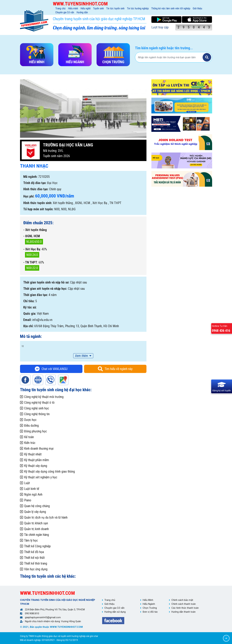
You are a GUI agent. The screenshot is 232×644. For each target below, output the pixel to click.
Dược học (30, 420)
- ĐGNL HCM (32, 236)
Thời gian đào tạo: (36, 295)
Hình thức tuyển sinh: (38, 203)
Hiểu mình (73, 8)
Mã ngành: (30, 177)
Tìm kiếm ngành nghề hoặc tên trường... (164, 48)
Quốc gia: (30, 314)
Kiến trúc (30, 443)
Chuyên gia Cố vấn (65, 12)
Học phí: (29, 196)
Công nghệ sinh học (37, 408)
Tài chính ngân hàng (37, 535)
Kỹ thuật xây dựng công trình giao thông (50, 471)
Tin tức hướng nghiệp (138, 8)
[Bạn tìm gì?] (169, 57)
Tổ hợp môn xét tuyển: (38, 209)
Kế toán (29, 437)
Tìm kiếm (207, 57)
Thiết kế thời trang (36, 563)
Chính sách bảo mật (182, 600)
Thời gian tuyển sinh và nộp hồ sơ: (46, 282)
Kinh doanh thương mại (39, 448)
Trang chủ (60, 8)
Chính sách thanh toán (184, 604)
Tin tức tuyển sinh (115, 8)
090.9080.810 (32, 613)
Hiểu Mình (148, 600)
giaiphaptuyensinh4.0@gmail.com (43, 617)
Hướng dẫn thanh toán (183, 612)
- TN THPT (30, 262)
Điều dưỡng (31, 426)
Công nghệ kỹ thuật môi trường (44, 397)
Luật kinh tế (32, 489)
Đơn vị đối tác (150, 612)
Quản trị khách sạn (36, 523)
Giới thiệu (197, 8)
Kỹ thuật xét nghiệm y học (41, 477)
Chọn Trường (150, 608)
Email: (27, 320)
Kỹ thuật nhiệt (33, 454)
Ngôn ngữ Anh (33, 494)
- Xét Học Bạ (32, 249)
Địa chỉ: (28, 326)
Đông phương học (35, 431)
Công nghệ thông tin (37, 414)
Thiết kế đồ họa (34, 552)
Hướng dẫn (82, 12)
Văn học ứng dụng (36, 569)
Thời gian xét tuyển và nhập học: (45, 289)
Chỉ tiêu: (29, 301)
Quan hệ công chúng (37, 506)
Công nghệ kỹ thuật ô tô (39, 403)
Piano (28, 500)
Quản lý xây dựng (35, 512)
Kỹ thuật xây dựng (36, 466)
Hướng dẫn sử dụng (115, 612)
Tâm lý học (31, 540)
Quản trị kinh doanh (36, 529)
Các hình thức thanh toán (185, 608)
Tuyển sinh (98, 8)
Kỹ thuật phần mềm (37, 460)
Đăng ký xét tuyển (222, 390)
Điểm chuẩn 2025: (38, 223)
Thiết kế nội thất (34, 558)
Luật (27, 483)
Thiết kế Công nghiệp (37, 546)
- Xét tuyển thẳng (35, 230)
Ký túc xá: (30, 307)
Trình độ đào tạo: (35, 183)
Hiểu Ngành (149, 604)
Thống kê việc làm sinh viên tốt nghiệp (171, 8)
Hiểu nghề (86, 8)
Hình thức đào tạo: (36, 189)
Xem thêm (82, 356)
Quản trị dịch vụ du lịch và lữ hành (46, 517)
